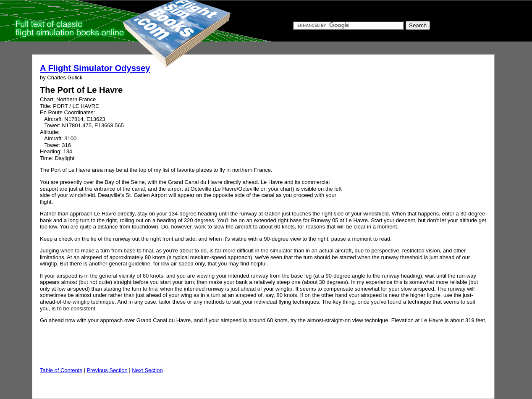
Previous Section (107, 370)
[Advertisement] (411, 142)
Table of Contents (61, 370)
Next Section (147, 370)
